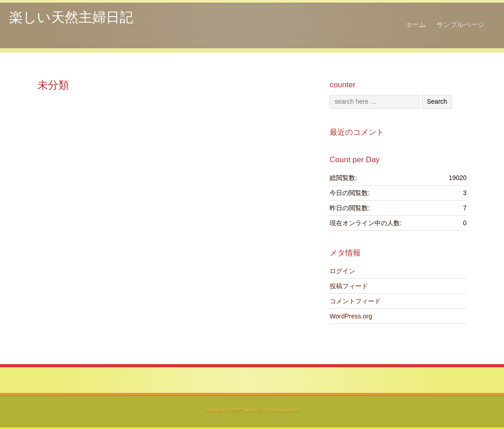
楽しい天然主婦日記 (71, 17)
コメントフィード (355, 301)
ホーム (416, 24)
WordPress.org (351, 316)
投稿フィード (349, 286)
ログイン (342, 271)
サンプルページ (460, 24)
